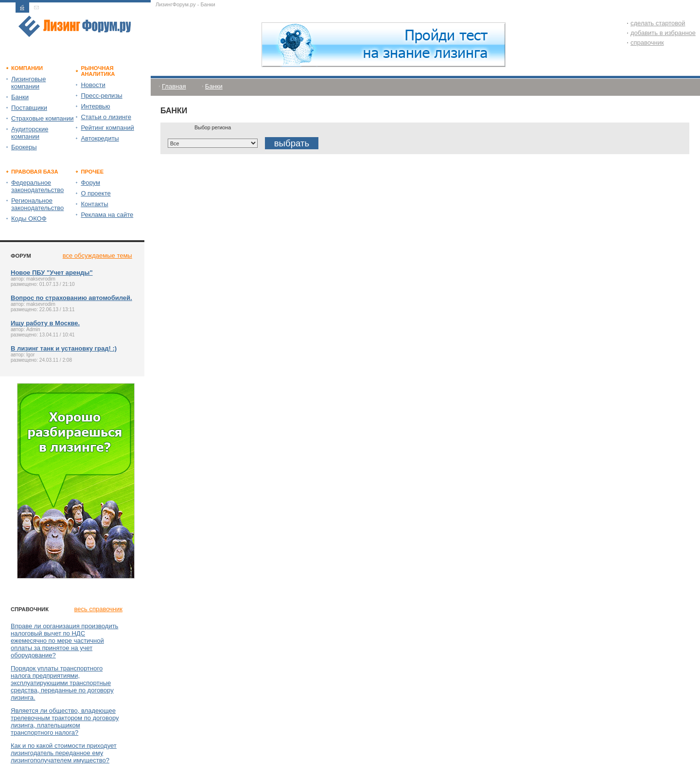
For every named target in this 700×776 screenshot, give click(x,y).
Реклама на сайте (107, 215)
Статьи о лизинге (106, 117)
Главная (174, 86)
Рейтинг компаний (107, 128)
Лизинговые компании (28, 83)
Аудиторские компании (30, 133)
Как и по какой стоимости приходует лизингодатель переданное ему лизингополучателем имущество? (64, 753)
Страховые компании (42, 118)
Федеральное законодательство (37, 186)
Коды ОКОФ (29, 219)
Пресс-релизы (101, 96)
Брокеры (24, 147)
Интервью (95, 106)
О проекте (96, 193)
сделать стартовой (658, 23)
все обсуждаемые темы (97, 256)
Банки (20, 97)
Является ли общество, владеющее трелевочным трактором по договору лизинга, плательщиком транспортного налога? (65, 722)
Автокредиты (100, 138)
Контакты (94, 204)
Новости (93, 85)
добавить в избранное (663, 33)
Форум (90, 183)
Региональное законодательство (37, 204)
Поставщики (29, 108)
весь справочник (98, 609)
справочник (647, 43)
